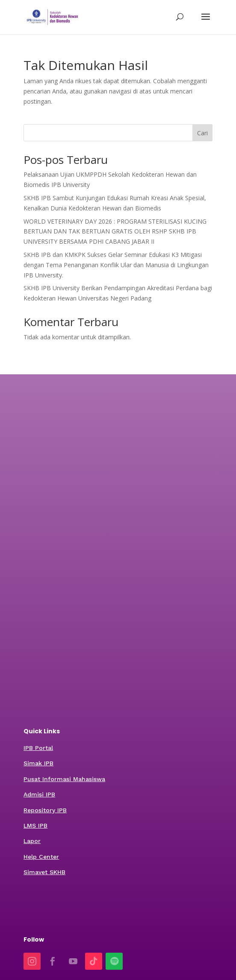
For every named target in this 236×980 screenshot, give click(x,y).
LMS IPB (35, 825)
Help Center (41, 857)
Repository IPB (45, 810)
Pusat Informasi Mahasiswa (64, 779)
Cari (202, 133)
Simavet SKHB (44, 872)
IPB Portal (38, 748)
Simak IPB (38, 763)
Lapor (32, 841)
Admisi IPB (39, 794)
